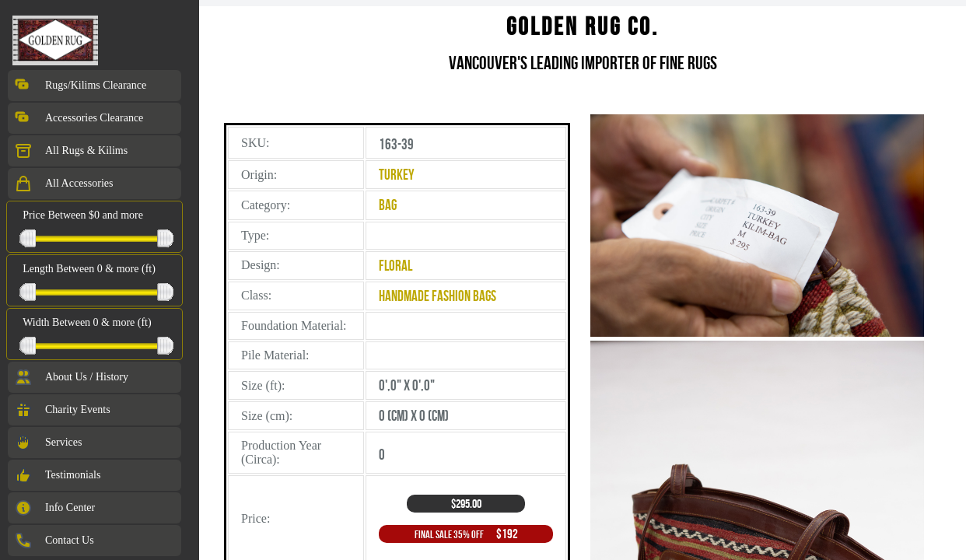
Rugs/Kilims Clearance (80, 86)
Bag (388, 205)
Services (48, 443)
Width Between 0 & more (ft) (87, 322)
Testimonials (57, 475)
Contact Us (54, 541)
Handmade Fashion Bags (437, 296)
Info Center (54, 508)
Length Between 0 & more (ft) (89, 269)
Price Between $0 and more (83, 215)
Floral (395, 266)
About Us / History (71, 377)
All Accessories (63, 184)
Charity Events (62, 410)
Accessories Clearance (79, 118)
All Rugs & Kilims (71, 151)
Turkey (397, 175)
